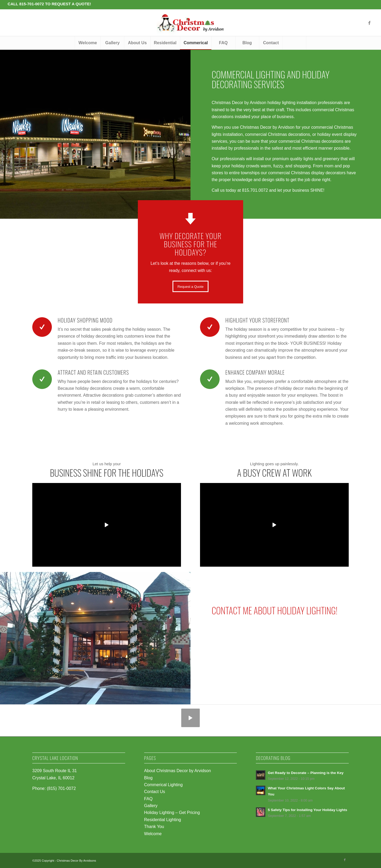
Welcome (153, 834)
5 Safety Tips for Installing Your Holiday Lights (307, 810)
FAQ (148, 799)
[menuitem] (87, 43)
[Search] (294, 43)
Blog (148, 778)
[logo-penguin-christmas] (190, 23)
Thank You (154, 827)
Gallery (151, 806)
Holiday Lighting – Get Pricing (172, 813)
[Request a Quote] (190, 287)
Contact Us (155, 792)
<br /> (286, 645)
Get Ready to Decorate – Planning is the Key (306, 773)
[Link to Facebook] (369, 23)
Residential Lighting (163, 820)
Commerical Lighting (164, 785)
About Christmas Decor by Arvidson (178, 771)
